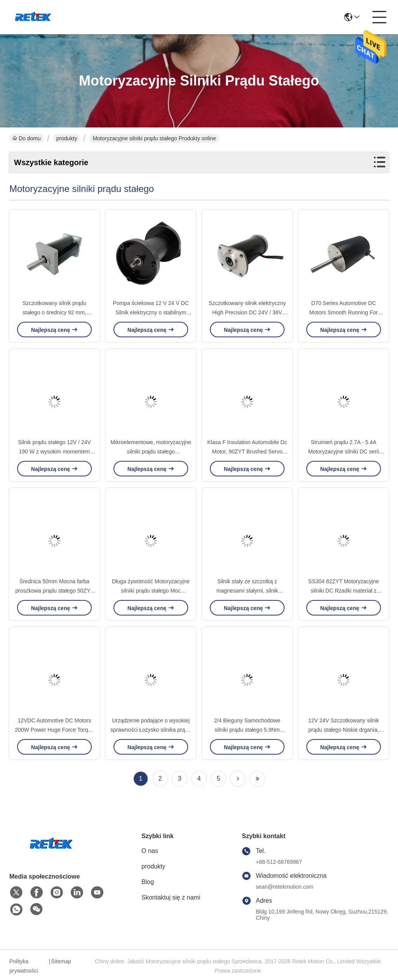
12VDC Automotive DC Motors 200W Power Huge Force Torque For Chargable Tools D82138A (54, 730)
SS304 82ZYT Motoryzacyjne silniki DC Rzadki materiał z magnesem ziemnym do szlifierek (344, 591)
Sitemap (61, 961)
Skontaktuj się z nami (171, 897)
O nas (150, 851)
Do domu (27, 138)
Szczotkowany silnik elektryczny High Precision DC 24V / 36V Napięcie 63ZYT (247, 312)
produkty (67, 138)
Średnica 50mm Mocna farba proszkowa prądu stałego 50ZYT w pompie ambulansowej (54, 591)
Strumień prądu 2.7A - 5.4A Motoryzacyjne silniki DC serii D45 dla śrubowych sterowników (344, 452)
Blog (148, 882)
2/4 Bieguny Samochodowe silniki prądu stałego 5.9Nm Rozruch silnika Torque (247, 730)
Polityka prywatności (24, 966)
